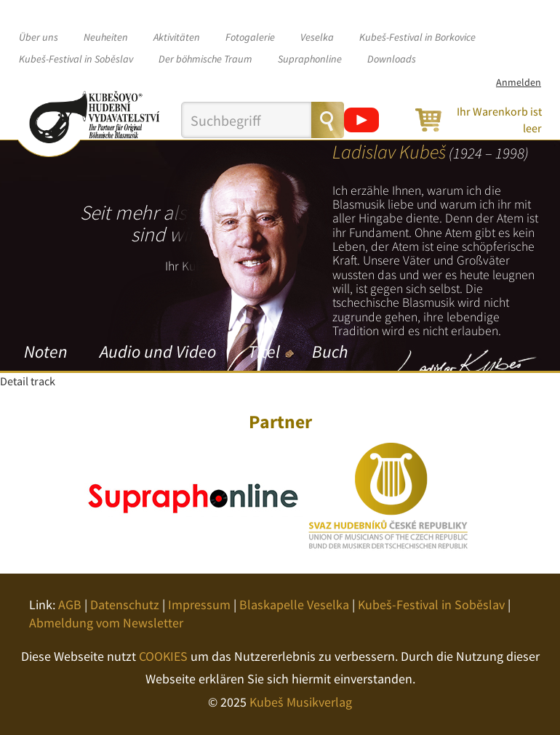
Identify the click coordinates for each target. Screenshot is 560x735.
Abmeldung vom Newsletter (106, 623)
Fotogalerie (250, 37)
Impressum (199, 605)
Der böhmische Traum (205, 59)
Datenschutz (125, 605)
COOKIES (163, 656)
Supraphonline (310, 59)
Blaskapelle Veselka (294, 605)
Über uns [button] (39, 37)
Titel (264, 352)
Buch (330, 352)
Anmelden (519, 82)
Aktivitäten (177, 37)
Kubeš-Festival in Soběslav (76, 59)
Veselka (317, 37)
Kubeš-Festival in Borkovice (417, 37)
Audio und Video (158, 352)
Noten (46, 352)
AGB (70, 605)
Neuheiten (106, 37)
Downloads (392, 59)
